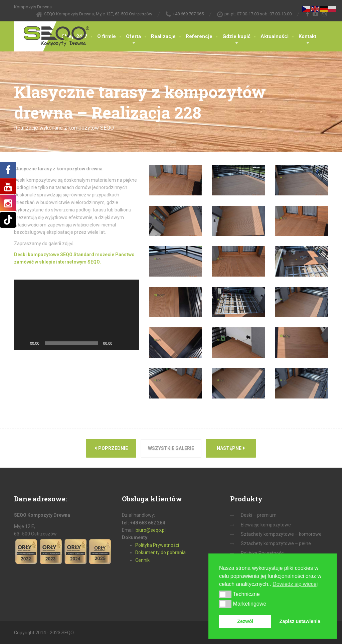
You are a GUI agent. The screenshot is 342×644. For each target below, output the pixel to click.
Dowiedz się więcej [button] (295, 584)
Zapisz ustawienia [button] (300, 621)
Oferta (133, 36)
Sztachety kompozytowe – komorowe (281, 534)
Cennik (142, 560)
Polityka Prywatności (157, 545)
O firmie (107, 36)
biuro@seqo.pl (151, 530)
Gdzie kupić (236, 36)
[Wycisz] (120, 343)
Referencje (199, 36)
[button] (225, 594)
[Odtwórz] (23, 343)
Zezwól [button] (245, 621)
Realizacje (163, 36)
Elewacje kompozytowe (266, 525)
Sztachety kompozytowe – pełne (276, 543)
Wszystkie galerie (171, 448)
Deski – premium (259, 515)
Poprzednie (111, 448)
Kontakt (307, 36)
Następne (231, 448)
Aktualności (275, 36)
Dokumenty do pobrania (160, 552)
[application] (76, 315)
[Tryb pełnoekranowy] (130, 343)
